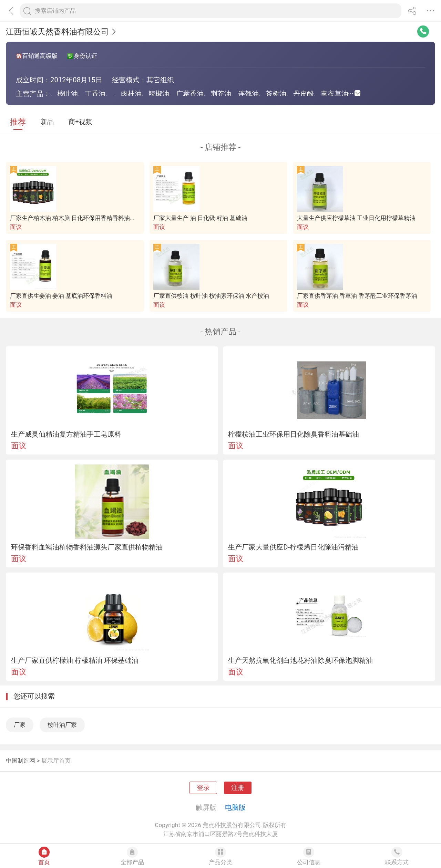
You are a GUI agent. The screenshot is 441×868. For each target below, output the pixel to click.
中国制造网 (20, 761)
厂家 (20, 725)
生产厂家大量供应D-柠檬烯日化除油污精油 (293, 547)
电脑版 (235, 807)
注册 (238, 788)
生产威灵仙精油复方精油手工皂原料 (66, 434)
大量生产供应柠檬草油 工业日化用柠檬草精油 (356, 218)
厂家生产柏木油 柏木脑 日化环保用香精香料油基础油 (79, 218)
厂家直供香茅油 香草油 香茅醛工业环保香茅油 (357, 296)
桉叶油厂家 (62, 725)
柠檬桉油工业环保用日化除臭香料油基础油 (294, 434)
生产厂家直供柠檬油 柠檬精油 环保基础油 (75, 660)
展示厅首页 (56, 761)
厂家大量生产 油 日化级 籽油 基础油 (200, 218)
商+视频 (80, 122)
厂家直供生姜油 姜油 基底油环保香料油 (61, 296)
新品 (47, 122)
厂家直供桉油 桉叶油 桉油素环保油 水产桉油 (211, 296)
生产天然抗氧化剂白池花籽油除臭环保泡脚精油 (300, 660)
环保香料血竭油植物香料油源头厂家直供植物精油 (87, 547)
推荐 (18, 122)
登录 (203, 788)
